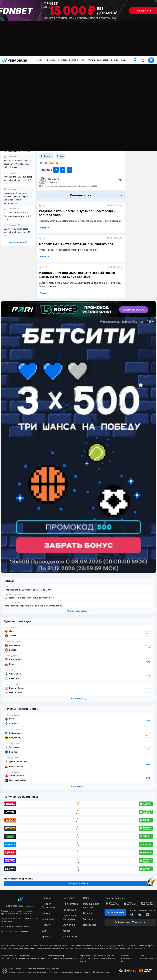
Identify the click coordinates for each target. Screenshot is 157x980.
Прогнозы (51, 60)
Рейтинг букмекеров (98, 60)
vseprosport (14, 60)
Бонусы (115, 60)
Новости (39, 60)
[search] (135, 60)
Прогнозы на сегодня (68, 60)
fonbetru (78, 490)
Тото (83, 60)
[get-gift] (143, 61)
